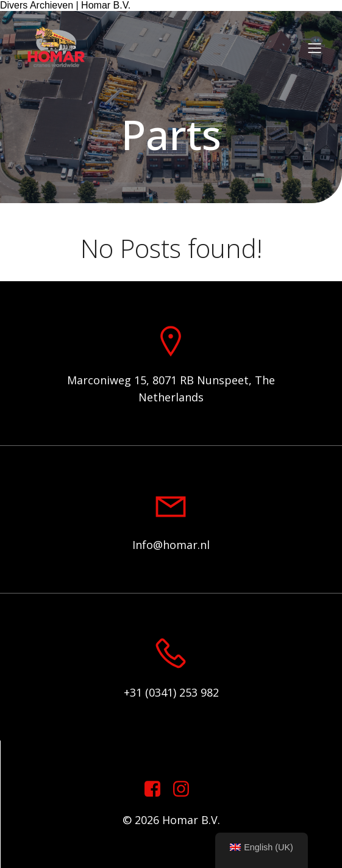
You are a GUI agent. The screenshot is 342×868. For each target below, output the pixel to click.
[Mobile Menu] (315, 48)
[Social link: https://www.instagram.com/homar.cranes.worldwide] (186, 789)
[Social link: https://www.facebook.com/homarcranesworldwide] (157, 789)
